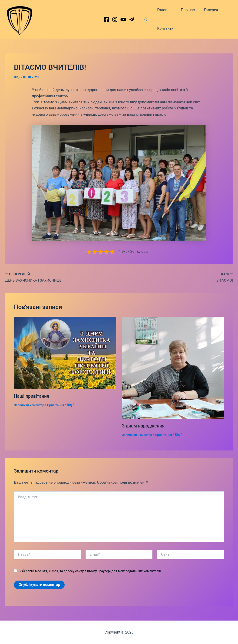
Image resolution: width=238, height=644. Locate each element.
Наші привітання (32, 396)
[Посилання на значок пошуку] (146, 19)
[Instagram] (115, 20)
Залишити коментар (30, 405)
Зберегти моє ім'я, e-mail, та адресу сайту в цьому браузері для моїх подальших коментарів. (91, 571)
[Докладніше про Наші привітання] (65, 353)
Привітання (57, 405)
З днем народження (144, 426)
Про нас (185, 10)
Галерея (206, 10)
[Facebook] (106, 20)
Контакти (164, 28)
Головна (163, 10)
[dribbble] (132, 20)
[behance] (123, 20)
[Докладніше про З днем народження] (173, 368)
